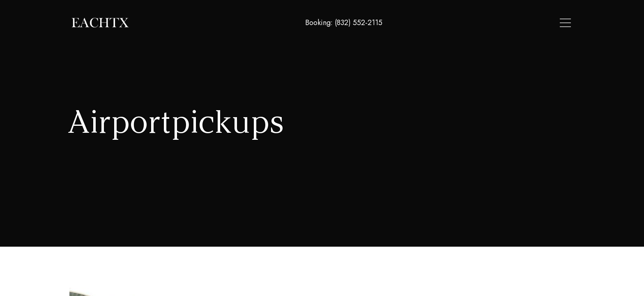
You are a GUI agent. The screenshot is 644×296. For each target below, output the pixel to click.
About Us (510, 23)
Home (436, 23)
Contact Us (552, 23)
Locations (470, 23)
